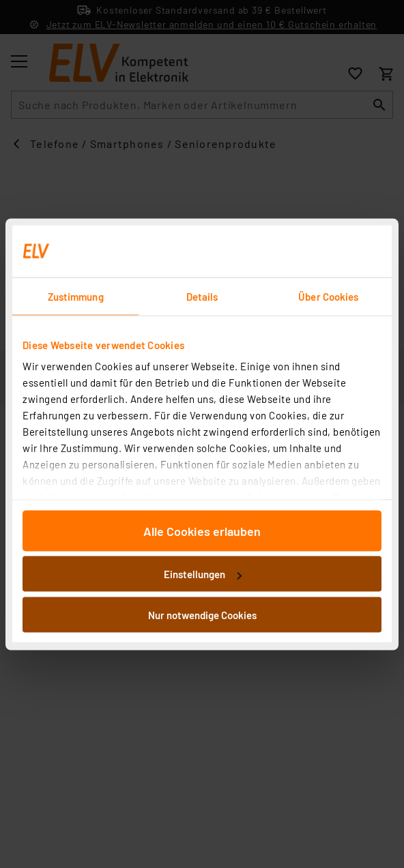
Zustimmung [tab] (76, 296)
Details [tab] (202, 296)
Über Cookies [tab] (328, 296)
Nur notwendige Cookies (202, 614)
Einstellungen (203, 574)
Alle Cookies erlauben (202, 530)
